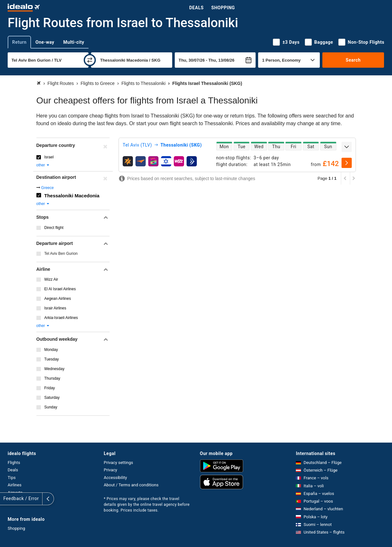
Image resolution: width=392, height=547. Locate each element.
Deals (196, 8)
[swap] (90, 60)
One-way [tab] (45, 42)
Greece (47, 188)
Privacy (111, 470)
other (43, 165)
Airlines (15, 485)
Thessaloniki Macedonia (72, 196)
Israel (49, 157)
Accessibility (115, 478)
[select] (347, 163)
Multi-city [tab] (74, 42)
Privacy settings (119, 463)
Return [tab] (19, 42)
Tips (12, 478)
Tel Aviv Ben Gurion (61, 254)
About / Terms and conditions (131, 485)
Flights (14, 463)
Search (353, 60)
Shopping (223, 8)
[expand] (347, 147)
